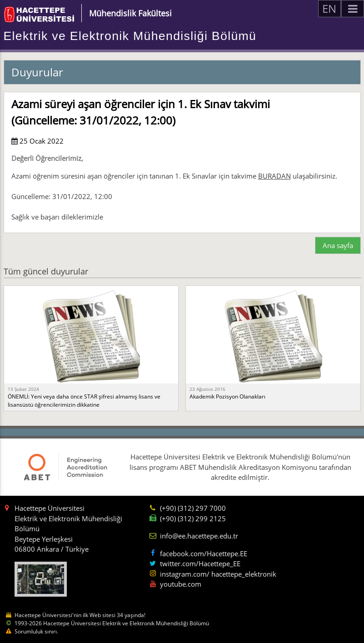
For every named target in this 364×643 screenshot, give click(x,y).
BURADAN (274, 176)
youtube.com (181, 584)
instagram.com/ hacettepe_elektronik (218, 574)
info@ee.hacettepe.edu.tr (199, 536)
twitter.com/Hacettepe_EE (200, 563)
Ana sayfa (338, 245)
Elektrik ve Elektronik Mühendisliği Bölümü (130, 36)
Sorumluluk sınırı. (36, 631)
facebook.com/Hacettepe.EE (204, 553)
